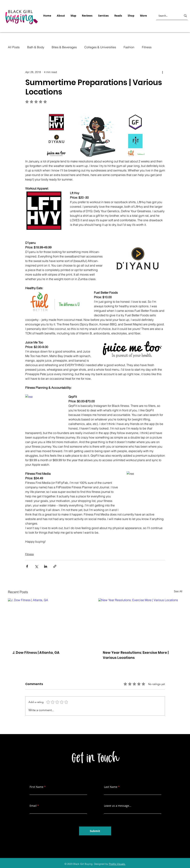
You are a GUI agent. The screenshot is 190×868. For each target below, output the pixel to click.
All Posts (14, 47)
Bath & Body (36, 47)
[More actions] (163, 72)
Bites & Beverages (64, 47)
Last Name (111, 787)
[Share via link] (55, 566)
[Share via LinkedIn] (46, 566)
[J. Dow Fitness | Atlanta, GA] (50, 622)
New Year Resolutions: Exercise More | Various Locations (136, 655)
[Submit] (95, 831)
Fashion (129, 47)
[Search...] (167, 16)
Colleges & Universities (100, 47)
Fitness (147, 47)
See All (178, 591)
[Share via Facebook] (27, 566)
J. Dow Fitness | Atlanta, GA (36, 653)
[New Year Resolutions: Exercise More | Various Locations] (140, 622)
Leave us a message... (118, 806)
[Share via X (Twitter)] (36, 566)
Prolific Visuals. (117, 864)
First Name (37, 787)
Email (33, 806)
